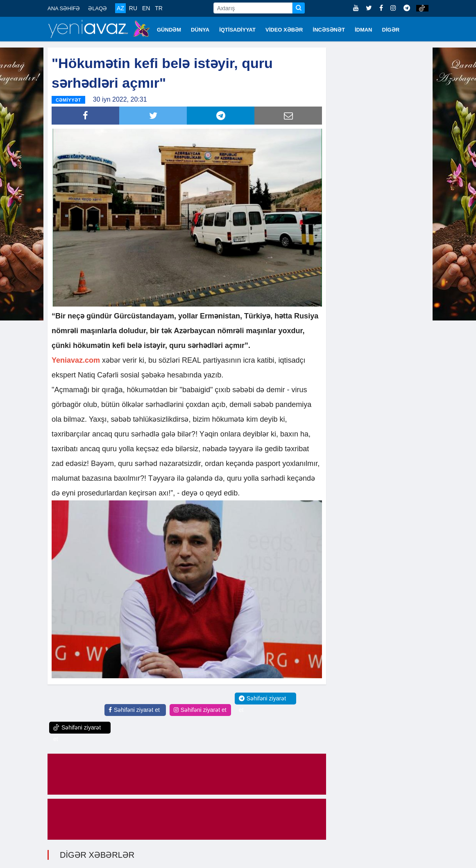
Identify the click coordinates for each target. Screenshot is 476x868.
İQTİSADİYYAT (237, 30)
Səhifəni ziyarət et (134, 710)
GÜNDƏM (169, 30)
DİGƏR (391, 30)
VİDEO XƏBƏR (284, 30)
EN (146, 8)
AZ (120, 8)
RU (133, 8)
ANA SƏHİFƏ (64, 8)
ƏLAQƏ (97, 8)
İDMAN (364, 30)
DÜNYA (200, 30)
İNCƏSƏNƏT (329, 30)
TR (159, 8)
